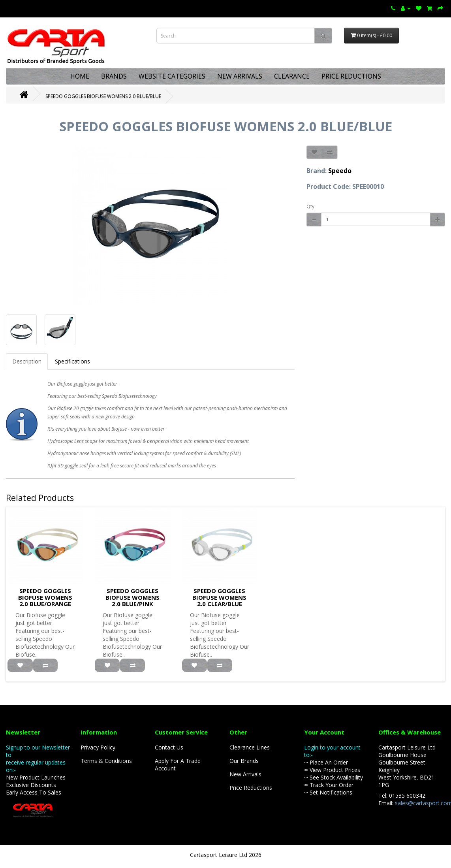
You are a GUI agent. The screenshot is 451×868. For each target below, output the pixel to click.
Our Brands (244, 761)
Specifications (72, 361)
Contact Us (169, 747)
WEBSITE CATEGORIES (172, 76)
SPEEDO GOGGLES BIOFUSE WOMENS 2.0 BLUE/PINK (132, 597)
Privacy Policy (98, 747)
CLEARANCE (292, 76)
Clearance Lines (250, 747)
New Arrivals (245, 774)
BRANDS (114, 76)
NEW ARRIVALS (240, 76)
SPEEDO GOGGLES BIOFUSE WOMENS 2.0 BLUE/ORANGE (45, 597)
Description (27, 361)
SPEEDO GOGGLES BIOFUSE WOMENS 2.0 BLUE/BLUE (103, 96)
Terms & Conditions (106, 761)
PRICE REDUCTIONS (351, 76)
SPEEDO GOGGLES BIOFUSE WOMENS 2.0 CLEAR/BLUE (219, 597)
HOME (80, 76)
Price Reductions (251, 788)
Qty (310, 206)
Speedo (340, 171)
